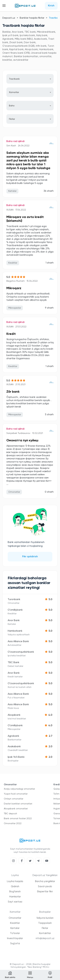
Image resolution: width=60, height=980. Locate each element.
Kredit (11, 334)
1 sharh (50, 263)
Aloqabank (14, 715)
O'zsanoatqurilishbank (21, 652)
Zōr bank (13, 392)
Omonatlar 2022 (13, 823)
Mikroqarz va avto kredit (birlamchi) (25, 219)
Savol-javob (45, 886)
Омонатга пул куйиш (22, 441)
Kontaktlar (45, 933)
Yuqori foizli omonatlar (16, 794)
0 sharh (49, 492)
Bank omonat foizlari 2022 (18, 819)
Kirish (51, 6)
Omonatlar (15, 918)
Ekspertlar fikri (45, 892)
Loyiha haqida (15, 881)
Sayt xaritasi (15, 902)
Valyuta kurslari (45, 918)
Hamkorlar (15, 897)
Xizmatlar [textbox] (14, 92)
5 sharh (49, 415)
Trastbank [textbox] (14, 79)
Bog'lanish (15, 892)
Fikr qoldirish (30, 557)
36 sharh (49, 191)
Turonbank (14, 599)
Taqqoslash (45, 923)
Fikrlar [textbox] (12, 119)
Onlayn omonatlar (14, 799)
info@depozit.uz (45, 938)
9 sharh (49, 308)
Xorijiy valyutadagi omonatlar (19, 789)
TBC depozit (10, 814)
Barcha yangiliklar (45, 881)
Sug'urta (15, 943)
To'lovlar (15, 933)
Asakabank (14, 747)
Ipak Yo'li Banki (16, 757)
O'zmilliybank (15, 610)
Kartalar (15, 928)
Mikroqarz (14, 288)
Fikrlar (45, 928)
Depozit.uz (9, 18)
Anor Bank (14, 620)
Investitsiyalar (15, 938)
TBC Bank (14, 663)
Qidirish (15, 886)
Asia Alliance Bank (18, 641)
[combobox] (30, 79)
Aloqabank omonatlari (16, 809)
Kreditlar (15, 923)
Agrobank (13, 736)
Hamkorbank (15, 631)
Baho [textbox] (12, 106)
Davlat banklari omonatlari (18, 804)
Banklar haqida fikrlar (32, 18)
